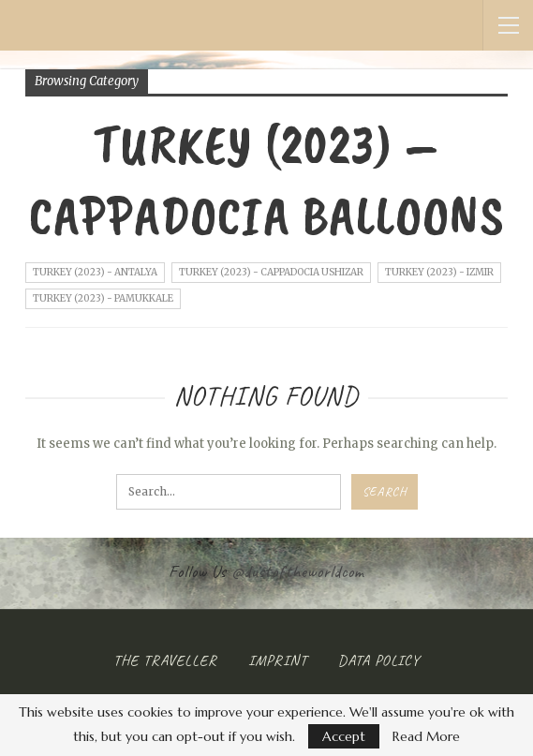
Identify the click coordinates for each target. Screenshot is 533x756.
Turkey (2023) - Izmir (439, 272)
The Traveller (165, 660)
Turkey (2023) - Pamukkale (103, 298)
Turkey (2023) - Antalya (95, 272)
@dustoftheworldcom (298, 571)
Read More (426, 736)
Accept (344, 736)
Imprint (278, 660)
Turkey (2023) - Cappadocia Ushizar (271, 272)
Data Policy (379, 660)
